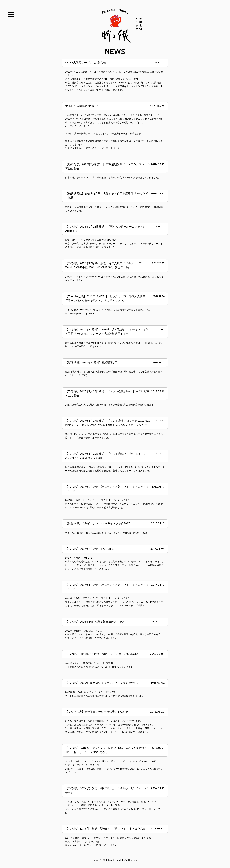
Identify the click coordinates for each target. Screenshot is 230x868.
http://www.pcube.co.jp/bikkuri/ (80, 312)
